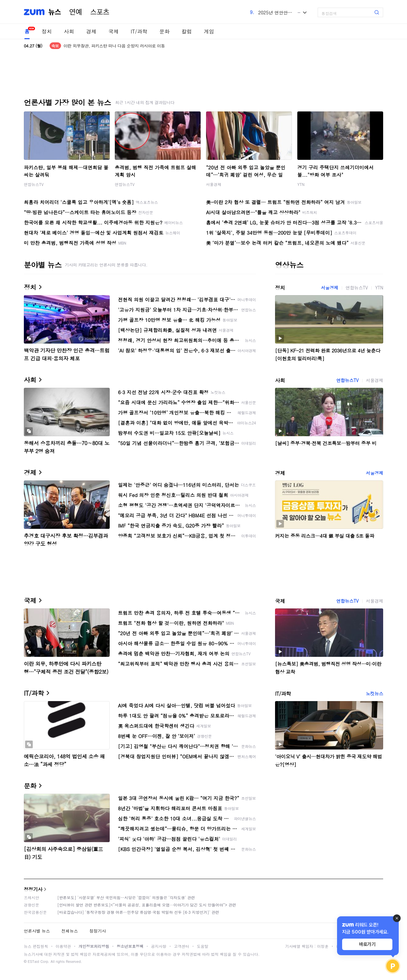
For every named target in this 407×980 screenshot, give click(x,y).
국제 (114, 31)
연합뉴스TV (34, 184)
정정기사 (33, 889)
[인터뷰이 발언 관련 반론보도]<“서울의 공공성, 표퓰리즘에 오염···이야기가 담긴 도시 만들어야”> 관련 (147, 905)
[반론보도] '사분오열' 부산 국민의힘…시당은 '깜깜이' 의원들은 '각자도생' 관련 (126, 897)
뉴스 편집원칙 (36, 946)
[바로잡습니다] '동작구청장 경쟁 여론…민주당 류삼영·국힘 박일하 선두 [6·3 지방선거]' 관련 (138, 912)
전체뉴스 (70, 931)
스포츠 (100, 12)
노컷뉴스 (375, 693)
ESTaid (33, 961)
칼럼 (187, 31)
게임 (209, 31)
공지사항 (159, 946)
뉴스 (55, 12)
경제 (91, 31)
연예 (76, 12)
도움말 (203, 946)
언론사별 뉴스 (37, 931)
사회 (69, 31)
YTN (301, 184)
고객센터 (182, 946)
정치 (47, 31)
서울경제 (214, 184)
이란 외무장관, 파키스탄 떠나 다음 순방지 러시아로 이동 (114, 46)
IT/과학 (139, 31)
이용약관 (63, 946)
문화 (164, 31)
